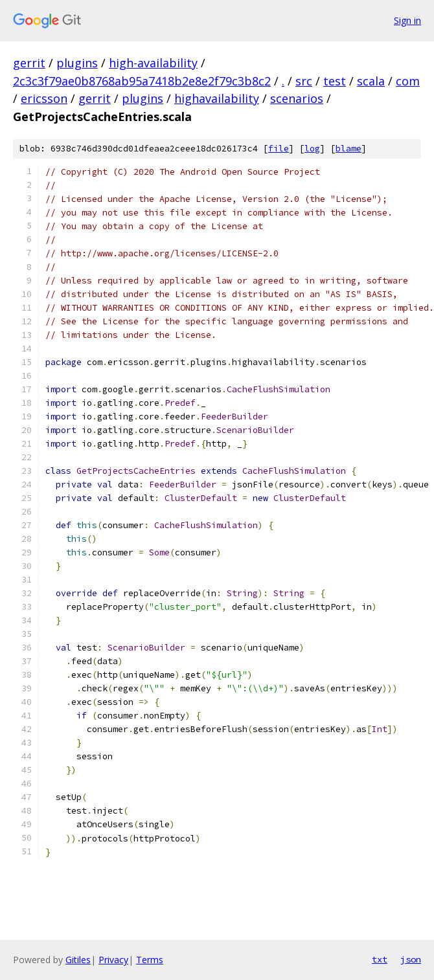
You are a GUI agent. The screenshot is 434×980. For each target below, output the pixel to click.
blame (348, 149)
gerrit (29, 63)
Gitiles (78, 960)
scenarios (297, 98)
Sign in (407, 20)
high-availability (153, 63)
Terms (150, 960)
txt (380, 959)
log (312, 149)
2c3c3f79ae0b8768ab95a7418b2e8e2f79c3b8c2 (142, 81)
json (411, 959)
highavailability (217, 98)
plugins (77, 63)
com (408, 81)
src (304, 81)
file (279, 149)
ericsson (44, 98)
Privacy (113, 960)
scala (371, 81)
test (335, 81)
